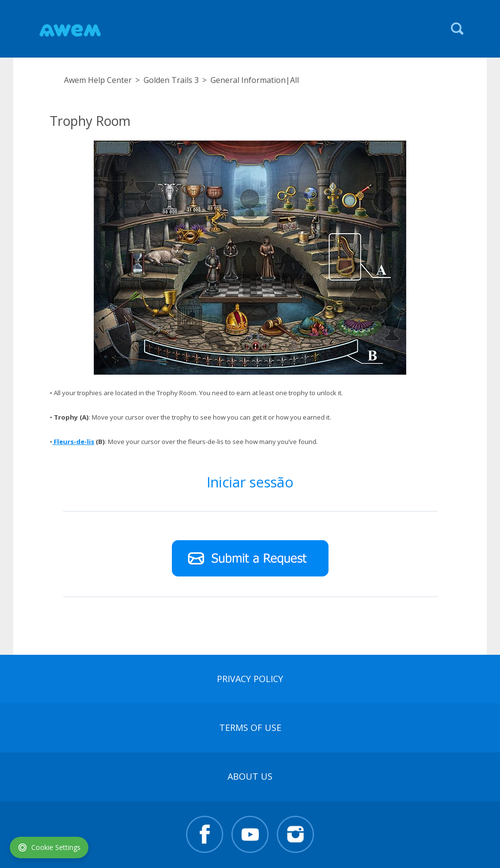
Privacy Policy (250, 679)
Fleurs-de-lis (73, 442)
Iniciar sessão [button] (250, 482)
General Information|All (255, 80)
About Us (250, 776)
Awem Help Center (98, 80)
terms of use (250, 727)
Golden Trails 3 (171, 80)
